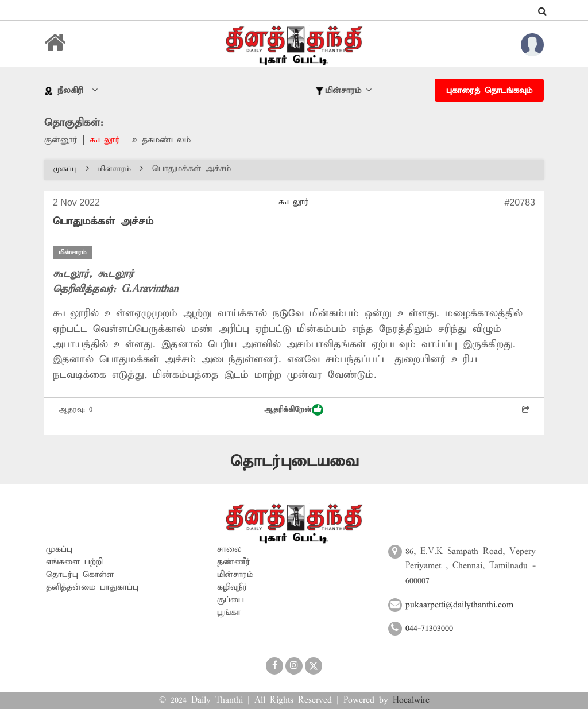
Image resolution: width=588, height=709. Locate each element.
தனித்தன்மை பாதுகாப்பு (92, 587)
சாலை (229, 549)
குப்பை (231, 600)
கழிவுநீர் (232, 587)
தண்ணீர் (234, 562)
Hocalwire (411, 700)
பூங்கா (229, 613)
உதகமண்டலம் (161, 140)
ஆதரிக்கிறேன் (294, 410)
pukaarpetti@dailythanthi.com (459, 605)
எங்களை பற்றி (74, 562)
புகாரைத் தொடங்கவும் (489, 91)
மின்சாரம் (121, 169)
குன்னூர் (61, 140)
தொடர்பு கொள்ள (80, 575)
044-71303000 (429, 629)
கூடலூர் (105, 140)
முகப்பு (71, 169)
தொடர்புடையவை (294, 462)
